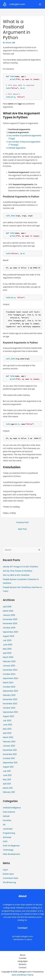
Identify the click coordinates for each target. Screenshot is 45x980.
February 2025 (9, 661)
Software (7, 837)
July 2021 (7, 771)
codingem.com (17, 4)
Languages (23, 961)
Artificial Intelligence (12, 808)
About (23, 955)
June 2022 (7, 725)
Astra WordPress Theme (22, 975)
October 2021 (9, 758)
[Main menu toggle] (40, 4)
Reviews (23, 964)
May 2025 (7, 649)
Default (6, 816)
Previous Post (22, 522)
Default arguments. (17, 148)
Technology (8, 850)
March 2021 (8, 788)
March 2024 (8, 683)
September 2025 (10, 632)
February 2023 (9, 695)
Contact (23, 967)
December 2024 (10, 670)
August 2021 (8, 767)
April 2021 (7, 784)
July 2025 (7, 640)
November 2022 (10, 704)
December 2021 (10, 750)
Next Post (22, 529)
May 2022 (7, 729)
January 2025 (9, 666)
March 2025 (8, 657)
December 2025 (10, 619)
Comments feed (10, 878)
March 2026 (8, 611)
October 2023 (9, 687)
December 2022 (10, 699)
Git (4, 825)
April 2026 (7, 607)
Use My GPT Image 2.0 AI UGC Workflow (21, 567)
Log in (5, 870)
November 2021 (10, 754)
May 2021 (7, 780)
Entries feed (8, 874)
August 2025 (9, 636)
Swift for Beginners (11, 846)
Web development (11, 854)
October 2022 (9, 708)
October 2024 (9, 674)
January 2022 (9, 746)
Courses (23, 958)
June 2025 (8, 645)
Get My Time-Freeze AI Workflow (18, 571)
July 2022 (7, 721)
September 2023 (10, 691)
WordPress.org (9, 882)
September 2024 (11, 678)
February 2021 (9, 792)
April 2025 (7, 653)
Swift (5, 841)
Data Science (9, 812)
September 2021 (10, 763)
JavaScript (8, 829)
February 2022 (9, 742)
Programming (9, 833)
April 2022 (7, 733)
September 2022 (10, 712)
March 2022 (8, 737)
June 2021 (7, 775)
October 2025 (9, 628)
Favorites (7, 820)
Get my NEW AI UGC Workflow (16, 575)
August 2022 (8, 716)
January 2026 (9, 615)
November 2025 (10, 623)
